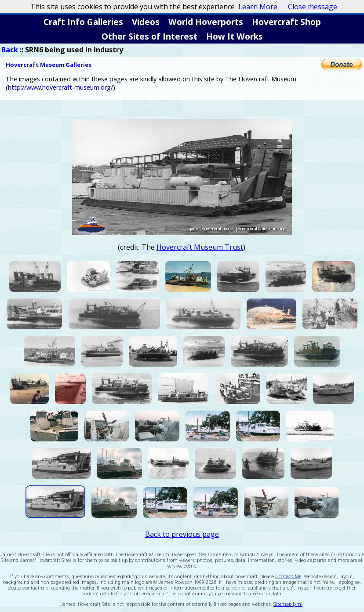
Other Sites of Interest (149, 36)
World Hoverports (206, 22)
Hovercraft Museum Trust (200, 247)
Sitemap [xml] (289, 604)
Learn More (258, 7)
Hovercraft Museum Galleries (49, 65)
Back (10, 50)
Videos (146, 22)
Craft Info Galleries (83, 22)
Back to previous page (182, 534)
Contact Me (288, 577)
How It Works (235, 36)
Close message (313, 7)
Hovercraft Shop (286, 22)
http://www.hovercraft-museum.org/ (60, 87)
